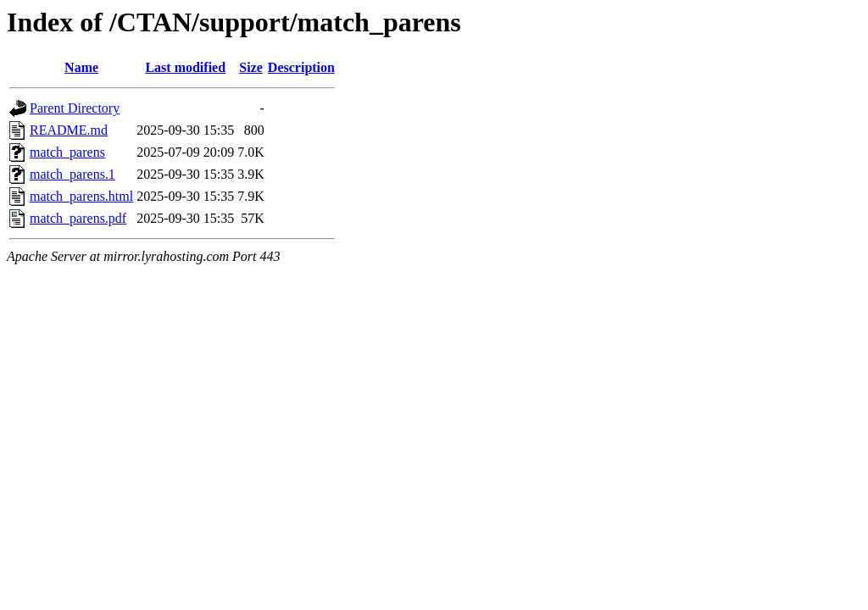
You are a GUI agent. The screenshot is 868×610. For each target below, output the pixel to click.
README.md (69, 130)
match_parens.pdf (78, 218)
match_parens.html (81, 196)
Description (301, 67)
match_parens (67, 152)
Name (81, 67)
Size (251, 67)
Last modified (185, 67)
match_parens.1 (72, 174)
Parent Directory (75, 108)
